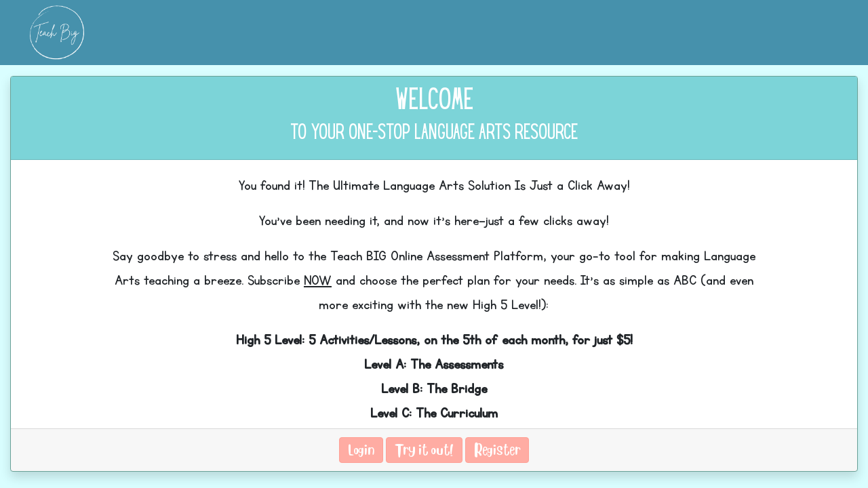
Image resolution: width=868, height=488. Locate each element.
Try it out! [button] (424, 450)
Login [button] (361, 450)
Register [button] (497, 450)
